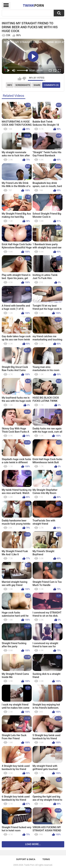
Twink (33, 5)
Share (37, 85)
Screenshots (23, 85)
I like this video (20, 79)
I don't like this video (24, 79)
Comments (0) (51, 85)
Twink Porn (29, 865)
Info (10, 85)
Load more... (33, 844)
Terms (46, 859)
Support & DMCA (26, 859)
